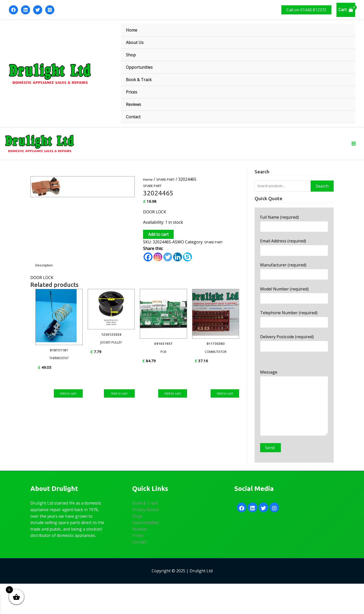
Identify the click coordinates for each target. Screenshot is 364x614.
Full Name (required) (294, 231)
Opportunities (139, 67)
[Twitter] (38, 10)
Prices (132, 92)
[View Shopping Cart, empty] (346, 10)
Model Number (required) (294, 309)
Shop (131, 55)
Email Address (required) (294, 257)
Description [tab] (46, 270)
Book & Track (139, 80)
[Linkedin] (26, 10)
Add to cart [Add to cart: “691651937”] (173, 395)
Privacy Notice (146, 540)
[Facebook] (13, 10)
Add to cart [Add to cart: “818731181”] (68, 395)
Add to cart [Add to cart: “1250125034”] (119, 398)
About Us (135, 42)
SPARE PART (170, 184)
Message (294, 428)
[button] (306, 10)
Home (132, 30)
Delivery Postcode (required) (294, 361)
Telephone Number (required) (294, 335)
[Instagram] (50, 10)
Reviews (133, 104)
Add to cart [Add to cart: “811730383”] (225, 395)
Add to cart (158, 239)
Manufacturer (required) (294, 283)
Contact (133, 117)
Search (322, 192)
